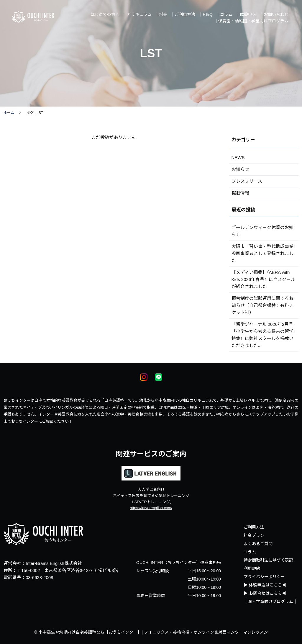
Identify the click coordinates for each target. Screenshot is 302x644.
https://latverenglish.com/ (151, 508)
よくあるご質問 (258, 544)
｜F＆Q (205, 14)
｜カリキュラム (137, 14)
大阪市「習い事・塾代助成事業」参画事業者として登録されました (264, 253)
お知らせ (240, 169)
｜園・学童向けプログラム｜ (270, 601)
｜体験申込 (246, 14)
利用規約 (252, 568)
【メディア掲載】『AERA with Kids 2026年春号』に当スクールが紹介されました (264, 279)
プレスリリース (247, 181)
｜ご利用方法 (183, 14)
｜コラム (224, 14)
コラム (250, 552)
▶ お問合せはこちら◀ (265, 593)
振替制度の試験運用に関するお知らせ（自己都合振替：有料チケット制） (262, 305)
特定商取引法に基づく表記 (268, 560)
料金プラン (254, 535)
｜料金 (161, 14)
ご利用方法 (254, 527)
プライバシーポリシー (264, 577)
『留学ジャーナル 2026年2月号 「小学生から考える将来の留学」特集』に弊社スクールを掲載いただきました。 (264, 335)
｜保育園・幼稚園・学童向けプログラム (251, 21)
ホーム (9, 113)
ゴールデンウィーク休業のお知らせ (262, 231)
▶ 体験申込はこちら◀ (265, 585)
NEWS (238, 157)
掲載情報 (240, 193)
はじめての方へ (105, 14)
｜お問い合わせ (274, 14)
